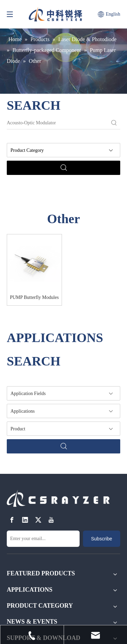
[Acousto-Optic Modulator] (57, 123)
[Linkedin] (25, 520)
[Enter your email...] (43, 539)
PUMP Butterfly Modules (34, 297)
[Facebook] (12, 520)
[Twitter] (38, 520)
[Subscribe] (102, 539)
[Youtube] (51, 520)
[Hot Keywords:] (114, 123)
